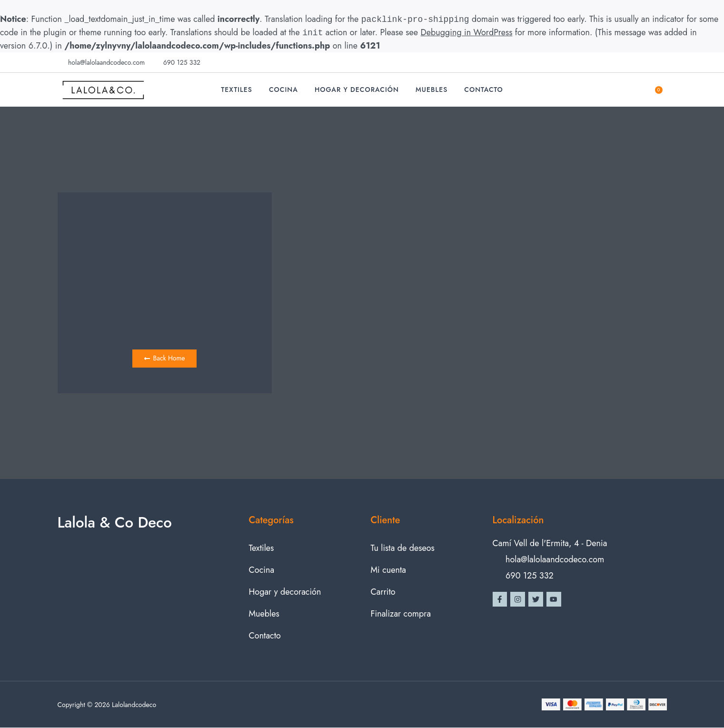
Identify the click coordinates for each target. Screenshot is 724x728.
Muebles (431, 90)
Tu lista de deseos (403, 548)
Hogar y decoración (357, 90)
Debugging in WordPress (467, 33)
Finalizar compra (401, 614)
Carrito (383, 592)
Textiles (237, 90)
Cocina (283, 90)
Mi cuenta (388, 570)
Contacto (484, 90)
